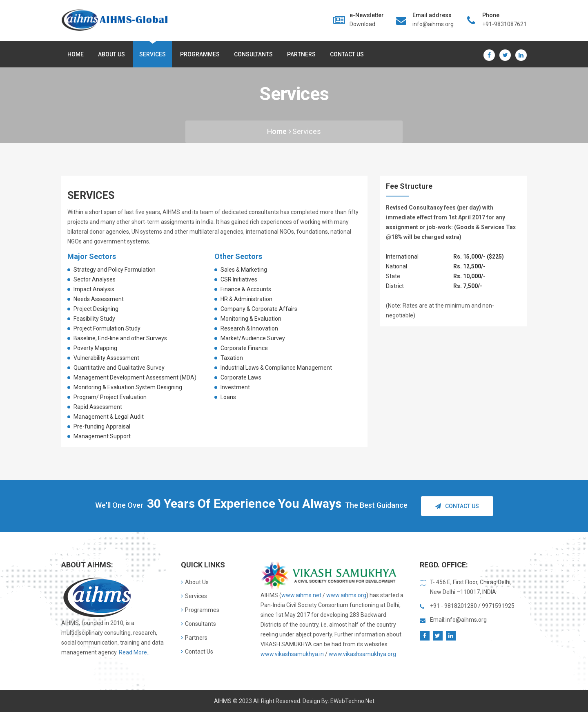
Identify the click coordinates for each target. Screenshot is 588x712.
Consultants (253, 54)
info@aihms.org (433, 24)
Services (153, 54)
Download (362, 24)
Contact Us (347, 54)
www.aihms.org (346, 595)
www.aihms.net (301, 595)
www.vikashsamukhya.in (292, 654)
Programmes (200, 54)
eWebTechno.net (352, 701)
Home (76, 54)
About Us (195, 582)
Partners (301, 54)
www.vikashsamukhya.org (362, 654)
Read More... (135, 652)
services (307, 131)
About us (111, 54)
